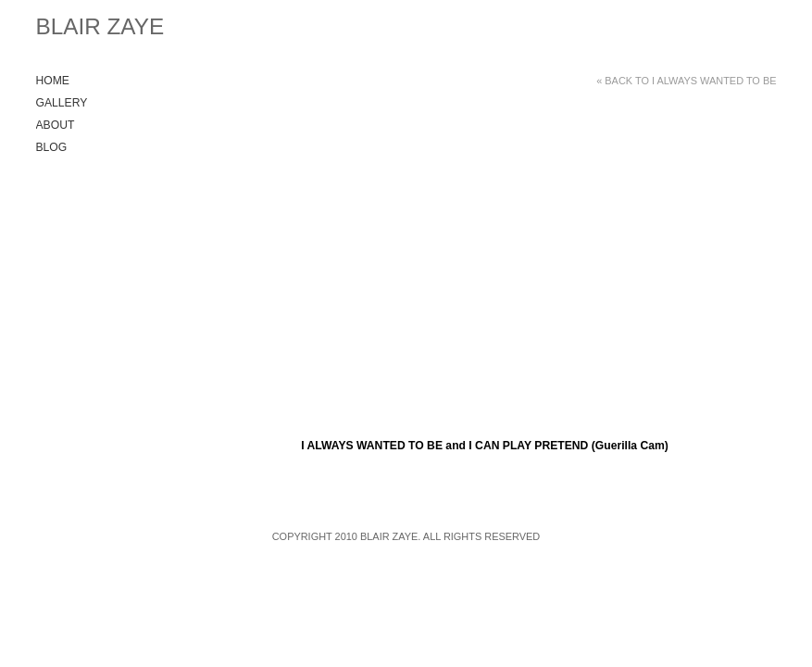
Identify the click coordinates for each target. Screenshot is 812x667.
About (56, 125)
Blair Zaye (100, 26)
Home (53, 81)
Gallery (62, 103)
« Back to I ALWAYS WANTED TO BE (686, 81)
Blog (52, 147)
